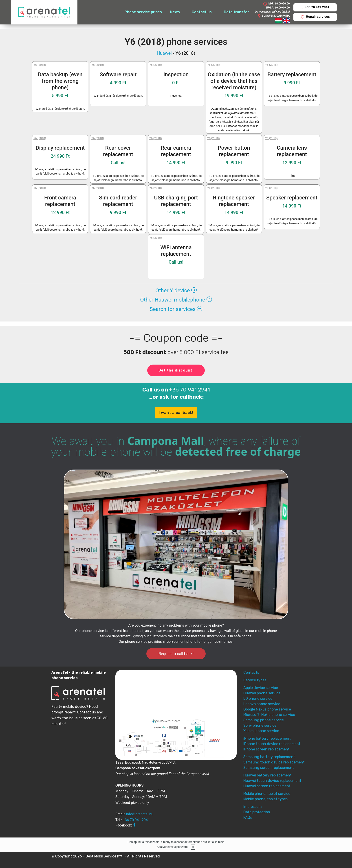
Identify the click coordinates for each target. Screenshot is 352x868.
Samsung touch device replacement (274, 762)
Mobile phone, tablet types (265, 799)
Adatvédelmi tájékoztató (172, 847)
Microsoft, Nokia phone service (269, 715)
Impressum (253, 807)
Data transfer (236, 12)
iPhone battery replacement (267, 738)
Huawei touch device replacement (272, 781)
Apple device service (261, 688)
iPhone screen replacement (266, 749)
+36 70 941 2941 (315, 7)
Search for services (176, 309)
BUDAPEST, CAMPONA (274, 16)
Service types (255, 680)
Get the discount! (176, 370)
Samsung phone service (264, 720)
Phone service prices (143, 12)
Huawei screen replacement (267, 786)
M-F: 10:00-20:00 (276, 4)
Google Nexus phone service (267, 709)
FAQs (248, 817)
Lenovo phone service (262, 704)
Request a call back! (176, 654)
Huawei (164, 53)
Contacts (251, 672)
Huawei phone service (262, 693)
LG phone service (258, 699)
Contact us (202, 12)
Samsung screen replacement (269, 768)
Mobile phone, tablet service (267, 794)
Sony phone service (260, 725)
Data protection (257, 812)
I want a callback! (176, 413)
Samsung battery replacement (269, 757)
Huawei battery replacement (267, 775)
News (175, 12)
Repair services (315, 17)
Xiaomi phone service (261, 731)
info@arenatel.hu (140, 814)
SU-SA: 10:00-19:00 (277, 8)
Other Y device (176, 291)
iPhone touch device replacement (272, 744)
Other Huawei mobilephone (176, 300)
